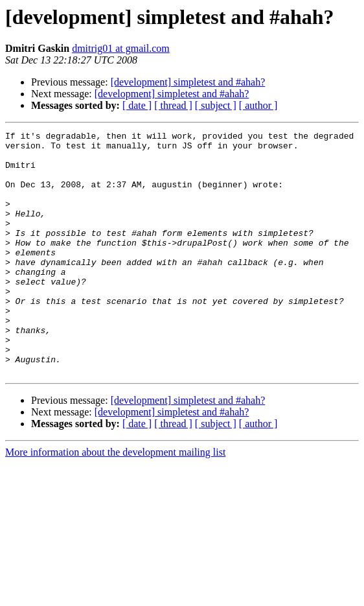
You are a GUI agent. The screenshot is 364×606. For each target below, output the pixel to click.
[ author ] (258, 105)
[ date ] (137, 105)
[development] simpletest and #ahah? (188, 82)
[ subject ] (216, 105)
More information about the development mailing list (115, 501)
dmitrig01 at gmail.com (121, 48)
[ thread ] (173, 105)
